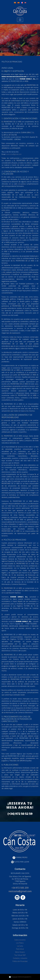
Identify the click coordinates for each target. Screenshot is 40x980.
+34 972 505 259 (20, 888)
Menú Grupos (20, 952)
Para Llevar (20, 949)
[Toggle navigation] (20, 20)
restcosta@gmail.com (14, 154)
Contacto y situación (20, 958)
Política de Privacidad (20, 961)
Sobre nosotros (20, 940)
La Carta (20, 946)
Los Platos (20, 943)
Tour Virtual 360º (20, 955)
